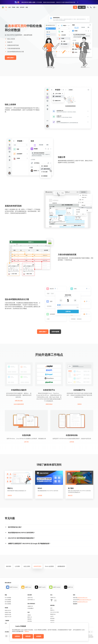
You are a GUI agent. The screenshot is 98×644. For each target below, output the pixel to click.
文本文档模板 (8, 600)
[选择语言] (95, 7)
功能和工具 (30, 606)
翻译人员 (30, 617)
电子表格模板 (8, 602)
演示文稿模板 (8, 604)
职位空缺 (30, 621)
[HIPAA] (52, 601)
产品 (6, 7)
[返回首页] (3, 7)
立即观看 (40, 495)
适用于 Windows (14, 587)
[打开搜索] (88, 7)
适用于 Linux (28, 587)
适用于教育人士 (31, 600)
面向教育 (30, 595)
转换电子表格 (8, 612)
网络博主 (30, 619)
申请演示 (52, 620)
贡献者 (29, 615)
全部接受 (39, 636)
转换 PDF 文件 (8, 617)
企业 (9, 7)
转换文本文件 (8, 610)
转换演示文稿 (8, 615)
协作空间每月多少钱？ (15, 527)
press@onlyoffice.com (82, 602)
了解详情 (10, 495)
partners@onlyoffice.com (85, 600)
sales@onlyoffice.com (82, 598)
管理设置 (28, 636)
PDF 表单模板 (8, 598)
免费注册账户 (11, 58)
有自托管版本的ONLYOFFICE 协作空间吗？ (21, 533)
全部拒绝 (17, 636)
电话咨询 (75, 604)
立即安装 (72, 442)
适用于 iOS (70, 587)
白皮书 (52, 616)
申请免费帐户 (31, 608)
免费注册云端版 (19, 401)
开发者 (14, 7)
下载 (75, 7)
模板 (6, 595)
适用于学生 (30, 598)
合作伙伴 (22, 7)
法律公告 (52, 623)
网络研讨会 (53, 614)
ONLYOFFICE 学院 (54, 612)
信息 (27, 7)
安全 (51, 595)
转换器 (6, 608)
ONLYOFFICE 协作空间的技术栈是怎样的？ (21, 538)
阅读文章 (70, 495)
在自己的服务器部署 (19, 404)
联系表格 (52, 618)
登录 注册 (82, 7)
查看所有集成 (49, 404)
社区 (51, 608)
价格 (18, 7)
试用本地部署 (55, 332)
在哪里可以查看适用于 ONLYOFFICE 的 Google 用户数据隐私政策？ (29, 543)
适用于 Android (57, 587)
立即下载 (26, 442)
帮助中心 (52, 610)
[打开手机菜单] (91, 7)
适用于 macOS (42, 587)
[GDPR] (55, 601)
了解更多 (79, 404)
